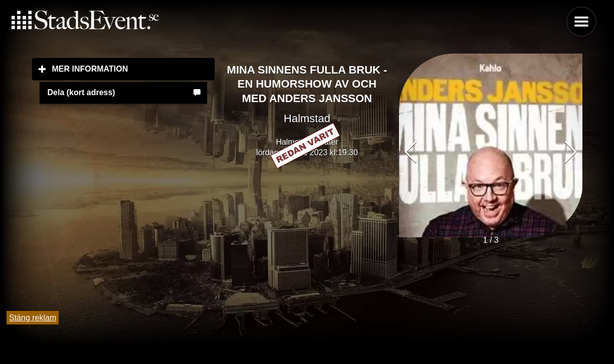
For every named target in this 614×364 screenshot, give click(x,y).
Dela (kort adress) (81, 92)
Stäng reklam (33, 318)
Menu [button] (581, 22)
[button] (571, 152)
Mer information (134, 69)
